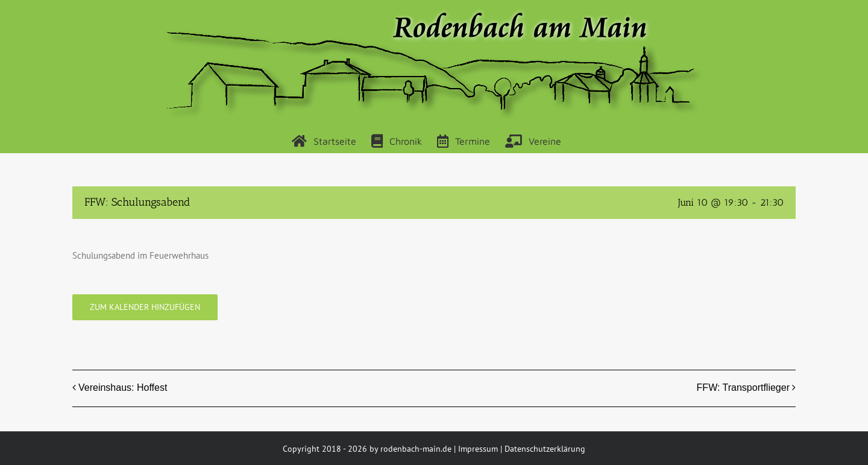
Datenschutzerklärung (545, 449)
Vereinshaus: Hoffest (123, 387)
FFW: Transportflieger (743, 387)
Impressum (478, 449)
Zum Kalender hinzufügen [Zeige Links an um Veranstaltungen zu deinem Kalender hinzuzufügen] (145, 307)
